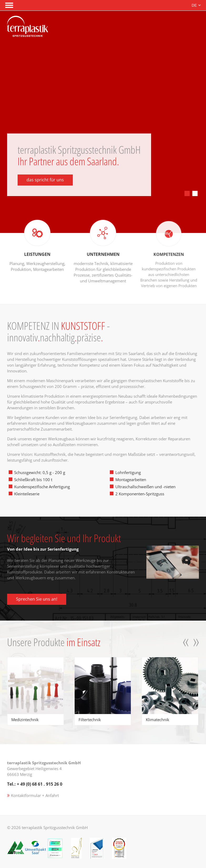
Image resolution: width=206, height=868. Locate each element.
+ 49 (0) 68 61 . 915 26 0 (40, 784)
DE (194, 5)
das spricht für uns (45, 180)
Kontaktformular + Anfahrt (35, 795)
